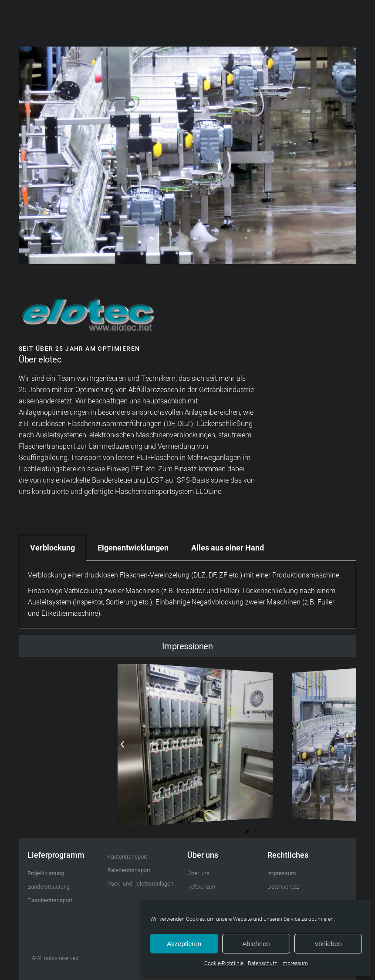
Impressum (295, 963)
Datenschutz (262, 963)
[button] (272, 28)
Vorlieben (328, 944)
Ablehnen (256, 944)
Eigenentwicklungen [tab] (133, 548)
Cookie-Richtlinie (224, 963)
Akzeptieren (184, 944)
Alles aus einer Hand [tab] (228, 548)
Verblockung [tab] (52, 548)
